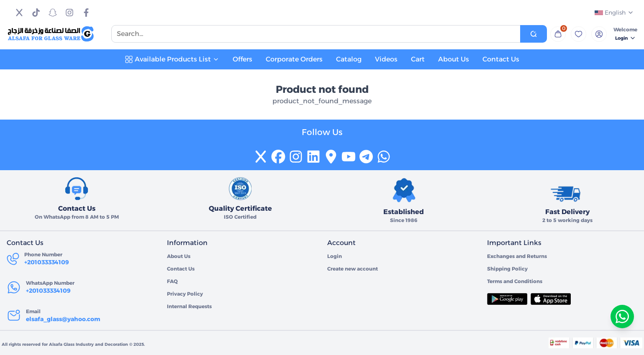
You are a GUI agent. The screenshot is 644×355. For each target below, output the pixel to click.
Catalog (349, 59)
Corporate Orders (294, 59)
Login (626, 38)
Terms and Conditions (515, 281)
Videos (386, 59)
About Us (454, 59)
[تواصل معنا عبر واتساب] (622, 317)
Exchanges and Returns (517, 256)
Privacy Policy (185, 294)
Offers (242, 59)
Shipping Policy (507, 269)
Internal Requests (189, 306)
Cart (418, 59)
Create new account (353, 269)
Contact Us (501, 59)
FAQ (172, 281)
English (614, 13)
